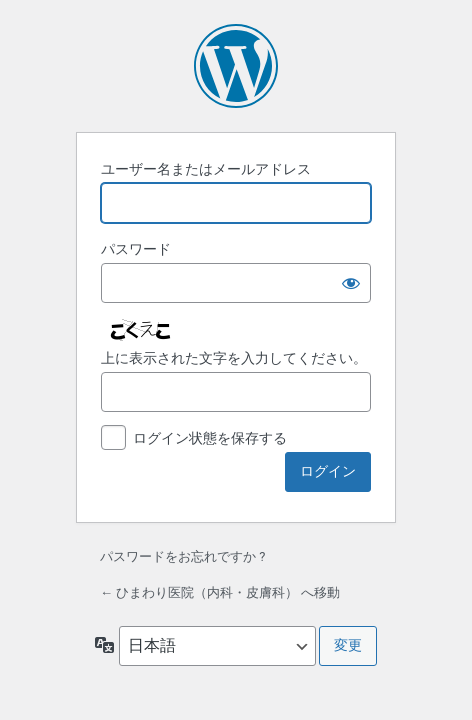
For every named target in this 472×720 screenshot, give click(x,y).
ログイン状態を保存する (210, 438)
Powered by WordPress (236, 66)
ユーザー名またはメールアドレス (206, 169)
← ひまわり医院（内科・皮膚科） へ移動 (220, 592)
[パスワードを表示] (351, 283)
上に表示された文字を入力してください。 (234, 358)
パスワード (136, 249)
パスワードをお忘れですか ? (182, 556)
